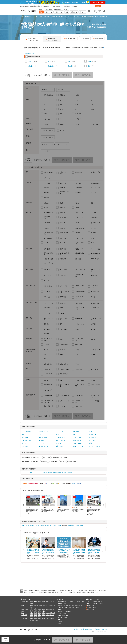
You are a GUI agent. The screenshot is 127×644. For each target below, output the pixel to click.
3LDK (40, 434)
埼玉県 (41, 605)
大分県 (48, 618)
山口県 (48, 615)
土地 (60, 526)
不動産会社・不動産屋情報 (76, 526)
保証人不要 (25, 437)
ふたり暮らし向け (27, 440)
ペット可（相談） (27, 431)
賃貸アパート (47, 457)
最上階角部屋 (60, 446)
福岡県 (32, 618)
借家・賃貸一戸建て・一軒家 (60, 457)
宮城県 (44, 602)
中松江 (70, 61)
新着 (91, 443)
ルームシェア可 (43, 446)
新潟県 (32, 609)
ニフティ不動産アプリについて (95, 604)
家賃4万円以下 (94, 434)
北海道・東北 (25, 602)
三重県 (44, 611)
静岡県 (40, 611)
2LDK (91, 431)
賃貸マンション (37, 457)
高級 (23, 434)
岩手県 (40, 602)
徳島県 (52, 615)
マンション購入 (62, 606)
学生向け (25, 443)
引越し (60, 623)
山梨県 (36, 609)
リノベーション (43, 431)
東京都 (32, 605)
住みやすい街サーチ (63, 615)
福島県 (32, 603)
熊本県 (44, 618)
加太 (89, 66)
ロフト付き (93, 437)
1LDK (57, 434)
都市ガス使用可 (77, 440)
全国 (82, 16)
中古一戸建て (54, 526)
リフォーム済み (77, 443)
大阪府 (85, 16)
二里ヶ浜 (51, 66)
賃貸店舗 (62, 462)
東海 (23, 611)
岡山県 (36, 615)
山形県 (52, 602)
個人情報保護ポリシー (87, 629)
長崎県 (40, 618)
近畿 (31, 473)
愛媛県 (36, 617)
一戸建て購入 (61, 608)
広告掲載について (91, 608)
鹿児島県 (32, 620)
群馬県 (32, 607)
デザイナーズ (59, 431)
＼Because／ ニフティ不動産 (94, 602)
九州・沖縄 (24, 618)
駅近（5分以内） (43, 437)
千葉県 (45, 605)
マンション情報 (62, 613)
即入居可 (58, 443)
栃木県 (53, 605)
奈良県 (100, 16)
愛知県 (32, 611)
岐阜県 (36, 611)
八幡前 (90, 61)
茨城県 (49, 605)
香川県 (32, 617)
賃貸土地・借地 (53, 462)
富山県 (44, 609)
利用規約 (98, 629)
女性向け (41, 440)
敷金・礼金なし (60, 440)
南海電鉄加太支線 (29, 53)
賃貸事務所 (44, 462)
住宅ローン (61, 619)
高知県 (40, 617)
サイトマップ (90, 610)
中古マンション (36, 526)
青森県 (36, 602)
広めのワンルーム (78, 446)
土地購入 (60, 610)
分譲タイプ (25, 446)
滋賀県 (96, 16)
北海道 (32, 602)
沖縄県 (37, 620)
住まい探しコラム (62, 617)
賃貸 (59, 602)
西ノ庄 (31, 66)
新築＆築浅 (76, 431)
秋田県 (48, 602)
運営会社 (77, 629)
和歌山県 (104, 16)
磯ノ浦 (70, 66)
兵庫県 (89, 16)
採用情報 (104, 629)
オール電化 (93, 440)
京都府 (93, 16)
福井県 (52, 609)
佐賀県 (36, 618)
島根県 (44, 615)
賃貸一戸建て (81, 602)
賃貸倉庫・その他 (72, 462)
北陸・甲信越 (25, 609)
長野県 (40, 609)
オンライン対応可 (95, 446)
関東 (23, 605)
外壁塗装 (60, 621)
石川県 (48, 609)
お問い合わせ (90, 606)
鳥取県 (40, 615)
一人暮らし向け (60, 437)
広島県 (32, 615)
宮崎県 (52, 618)
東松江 (50, 61)
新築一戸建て (45, 526)
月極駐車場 (35, 462)
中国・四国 (24, 615)
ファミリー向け (77, 437)
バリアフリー (43, 443)
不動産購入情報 (62, 604)
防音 (74, 434)
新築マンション (26, 526)
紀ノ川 (31, 61)
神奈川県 (36, 605)
